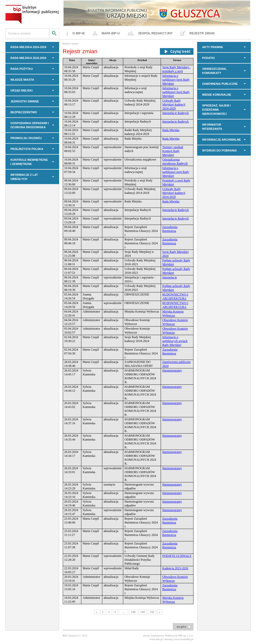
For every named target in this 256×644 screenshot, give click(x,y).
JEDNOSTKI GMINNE (25, 101)
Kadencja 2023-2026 (175, 568)
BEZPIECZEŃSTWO (24, 112)
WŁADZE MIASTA (22, 80)
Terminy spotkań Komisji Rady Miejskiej (173, 151)
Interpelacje (170, 277)
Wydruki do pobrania (220, 150)
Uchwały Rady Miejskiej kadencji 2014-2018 (174, 193)
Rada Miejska (171, 130)
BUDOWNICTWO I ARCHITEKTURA (175, 296)
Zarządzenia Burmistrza (170, 229)
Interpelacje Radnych (175, 113)
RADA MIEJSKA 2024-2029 (29, 47)
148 (133, 612)
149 (143, 612)
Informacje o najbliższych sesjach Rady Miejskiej (175, 341)
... (123, 612)
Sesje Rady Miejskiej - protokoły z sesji (176, 69)
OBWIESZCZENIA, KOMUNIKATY (215, 71)
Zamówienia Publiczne (220, 84)
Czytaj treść (177, 51)
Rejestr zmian (202, 33)
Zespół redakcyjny (156, 33)
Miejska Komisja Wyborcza (173, 313)
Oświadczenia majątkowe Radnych (175, 161)
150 (152, 612)
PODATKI (209, 58)
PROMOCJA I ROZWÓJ (26, 138)
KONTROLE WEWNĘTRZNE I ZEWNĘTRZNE (29, 162)
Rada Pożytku (22, 69)
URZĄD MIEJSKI (22, 90)
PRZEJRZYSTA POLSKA (27, 149)
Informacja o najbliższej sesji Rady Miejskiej (176, 172)
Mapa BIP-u (111, 33)
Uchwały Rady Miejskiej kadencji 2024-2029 (174, 104)
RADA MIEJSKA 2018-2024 (29, 58)
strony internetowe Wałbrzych (160, 635)
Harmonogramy (172, 370)
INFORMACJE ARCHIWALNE (222, 140)
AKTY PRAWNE (213, 47)
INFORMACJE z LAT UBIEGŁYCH (24, 177)
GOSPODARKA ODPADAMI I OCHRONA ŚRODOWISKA (30, 125)
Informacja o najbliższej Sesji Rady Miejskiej (176, 80)
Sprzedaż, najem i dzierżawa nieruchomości (216, 110)
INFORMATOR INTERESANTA (212, 127)
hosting (169, 639)
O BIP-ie (79, 33)
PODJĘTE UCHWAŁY (177, 556)
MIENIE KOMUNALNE (217, 95)
